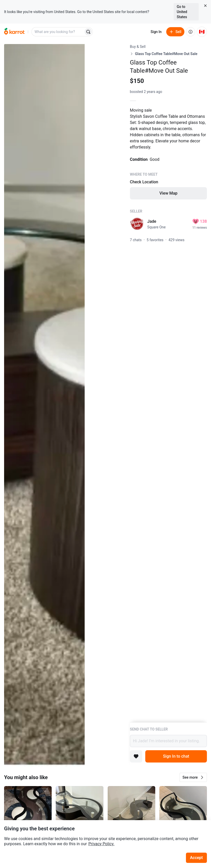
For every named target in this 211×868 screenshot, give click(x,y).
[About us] (191, 32)
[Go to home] (14, 32)
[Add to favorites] (136, 756)
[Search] (88, 32)
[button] (193, 777)
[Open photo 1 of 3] (44, 405)
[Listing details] (168, 383)
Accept (196, 858)
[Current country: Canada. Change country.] (202, 32)
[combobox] (58, 32)
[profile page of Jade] (137, 224)
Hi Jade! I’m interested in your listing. (168, 741)
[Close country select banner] (205, 6)
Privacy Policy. (101, 844)
